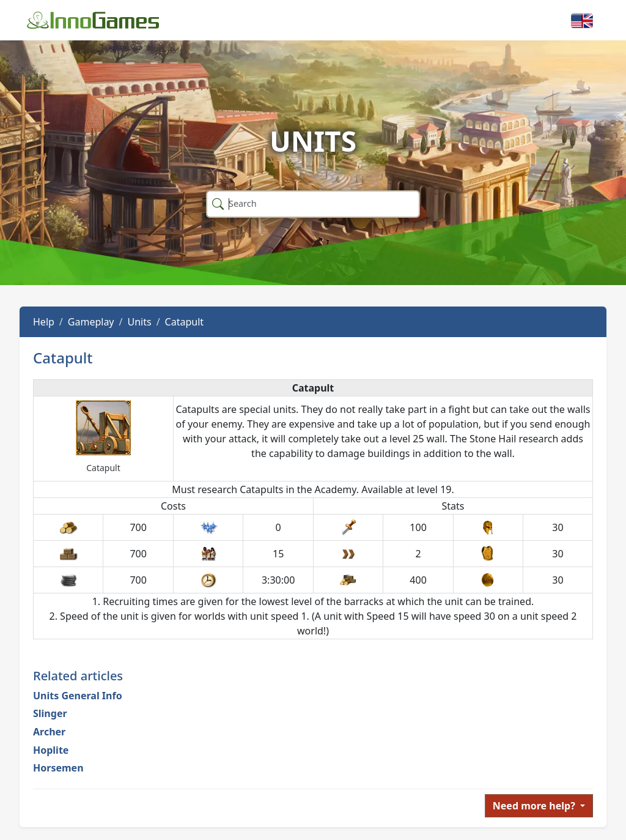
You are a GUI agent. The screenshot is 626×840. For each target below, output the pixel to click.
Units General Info (78, 696)
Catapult (184, 322)
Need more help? (535, 806)
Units (139, 322)
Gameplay (91, 322)
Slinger (50, 713)
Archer (49, 732)
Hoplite (51, 750)
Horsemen (58, 768)
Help (44, 322)
